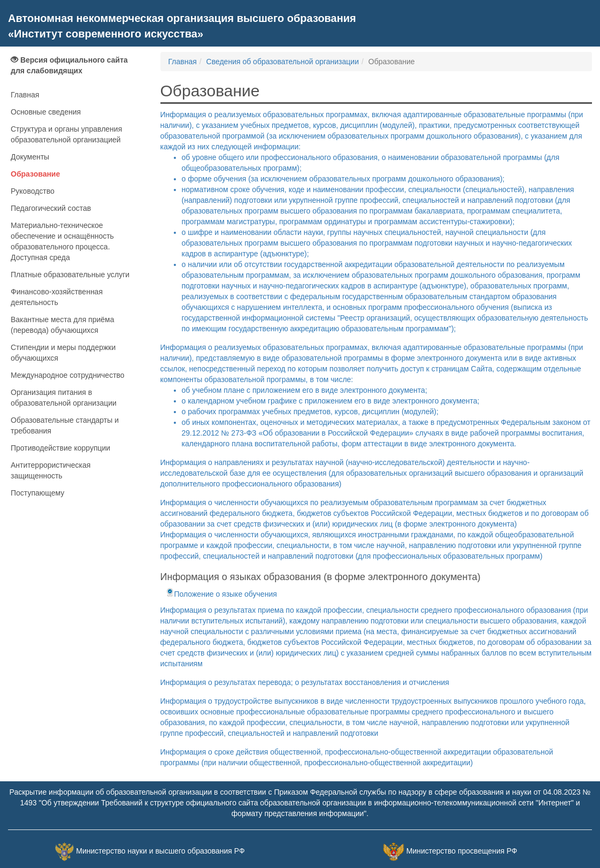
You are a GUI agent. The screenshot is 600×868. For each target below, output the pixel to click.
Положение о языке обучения (221, 594)
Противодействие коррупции (60, 448)
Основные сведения (46, 112)
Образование (35, 174)
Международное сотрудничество (68, 375)
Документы (30, 157)
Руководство (33, 191)
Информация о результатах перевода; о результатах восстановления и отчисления (305, 682)
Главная (25, 95)
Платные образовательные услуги (70, 275)
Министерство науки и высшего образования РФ (160, 851)
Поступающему (37, 493)
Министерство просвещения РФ (462, 851)
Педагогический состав (51, 208)
